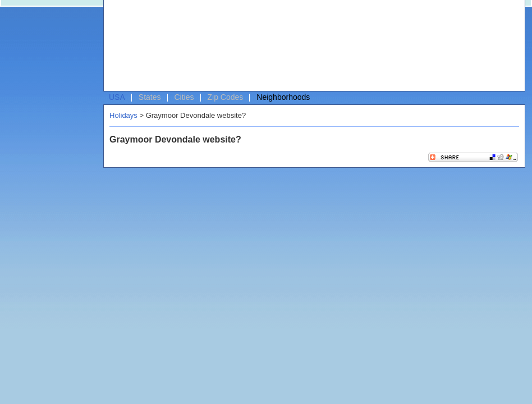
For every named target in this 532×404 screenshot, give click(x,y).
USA (117, 97)
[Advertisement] (159, 48)
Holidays (123, 115)
